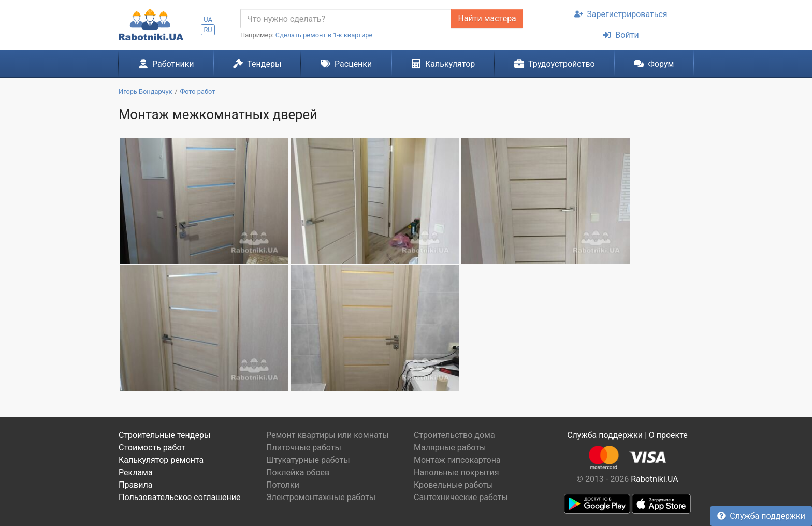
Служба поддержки (761, 516)
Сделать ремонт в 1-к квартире (324, 35)
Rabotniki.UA (655, 479)
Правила (135, 485)
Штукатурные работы (308, 460)
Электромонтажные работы (321, 497)
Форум (654, 64)
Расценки (346, 64)
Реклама (136, 472)
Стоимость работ (152, 448)
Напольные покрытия (456, 472)
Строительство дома (454, 435)
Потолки (283, 485)
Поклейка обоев (298, 472)
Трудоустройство (555, 64)
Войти (621, 35)
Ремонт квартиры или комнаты (328, 435)
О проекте (668, 435)
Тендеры (257, 64)
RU (208, 30)
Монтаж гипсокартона (457, 460)
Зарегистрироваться (621, 14)
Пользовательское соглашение (180, 497)
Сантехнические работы (461, 497)
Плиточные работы (304, 448)
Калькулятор (443, 64)
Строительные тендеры (164, 435)
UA (208, 19)
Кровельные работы (454, 485)
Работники (166, 64)
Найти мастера (487, 18)
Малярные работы (450, 448)
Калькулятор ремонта (161, 460)
